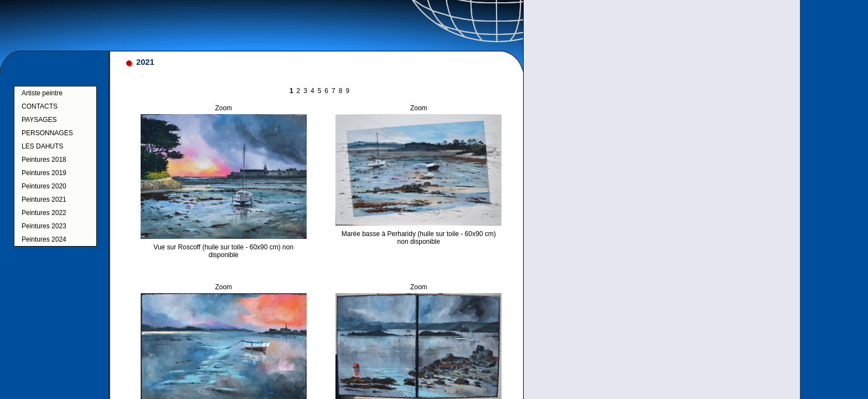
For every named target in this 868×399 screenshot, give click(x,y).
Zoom (223, 108)
